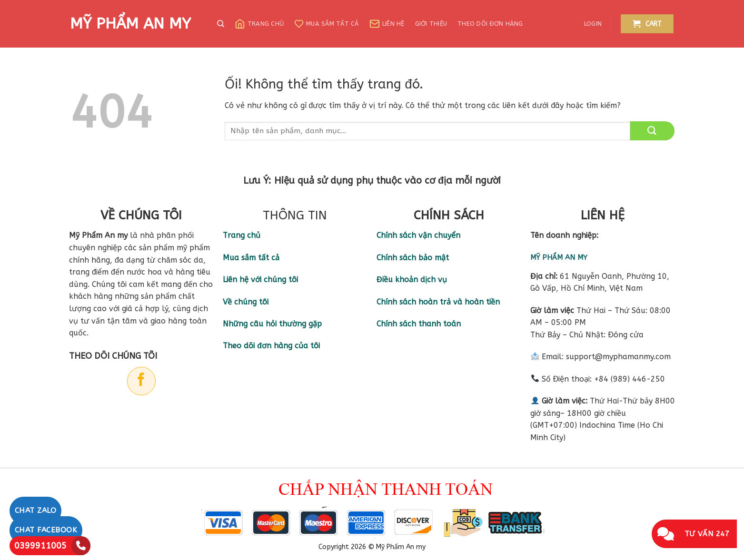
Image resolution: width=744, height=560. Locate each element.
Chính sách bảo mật (413, 258)
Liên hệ (387, 24)
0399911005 (40, 546)
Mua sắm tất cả (327, 24)
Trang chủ (259, 24)
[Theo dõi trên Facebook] (141, 381)
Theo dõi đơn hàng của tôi (271, 346)
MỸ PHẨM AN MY (130, 24)
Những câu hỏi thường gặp (272, 324)
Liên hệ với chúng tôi (260, 280)
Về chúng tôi (246, 302)
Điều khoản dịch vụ (412, 280)
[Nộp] (652, 131)
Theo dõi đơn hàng (490, 24)
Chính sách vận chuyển (418, 235)
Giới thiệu (431, 24)
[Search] (221, 24)
